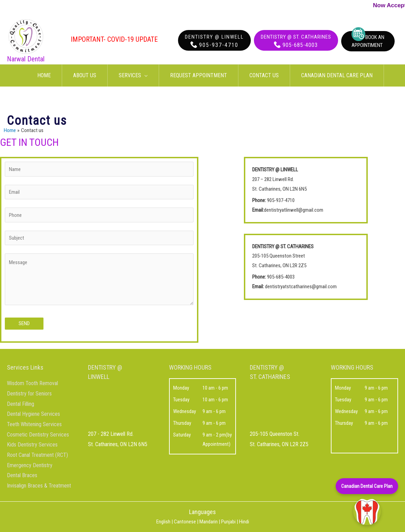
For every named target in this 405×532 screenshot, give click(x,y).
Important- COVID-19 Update (114, 39)
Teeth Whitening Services (34, 424)
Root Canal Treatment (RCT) (37, 455)
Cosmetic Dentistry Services (38, 435)
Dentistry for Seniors (29, 394)
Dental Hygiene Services (33, 414)
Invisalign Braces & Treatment (39, 486)
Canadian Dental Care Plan (367, 486)
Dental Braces (22, 475)
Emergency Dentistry (30, 465)
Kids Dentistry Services (32, 445)
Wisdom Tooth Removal (32, 383)
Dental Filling (21, 404)
